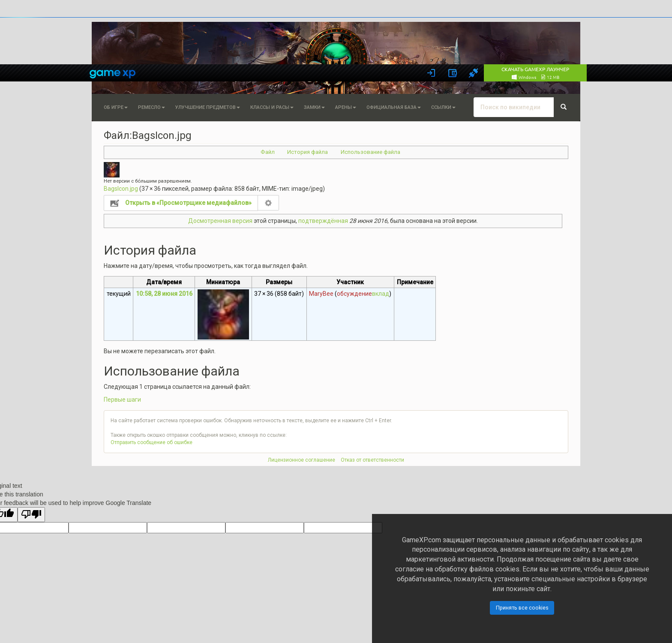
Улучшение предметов (208, 107)
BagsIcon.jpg (121, 189)
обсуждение (354, 294)
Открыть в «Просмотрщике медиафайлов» (188, 203)
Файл (268, 152)
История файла (307, 152)
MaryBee (321, 294)
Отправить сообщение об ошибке (151, 442)
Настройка (268, 203)
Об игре (116, 107)
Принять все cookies (522, 608)
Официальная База (394, 107)
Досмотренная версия (220, 221)
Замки (314, 107)
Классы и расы (272, 107)
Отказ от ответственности (372, 460)
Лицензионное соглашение (301, 460)
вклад (381, 294)
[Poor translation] (31, 515)
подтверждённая (323, 221)
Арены (346, 107)
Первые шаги (122, 400)
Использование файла (370, 152)
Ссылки (443, 107)
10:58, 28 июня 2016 (164, 294)
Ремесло (151, 107)
